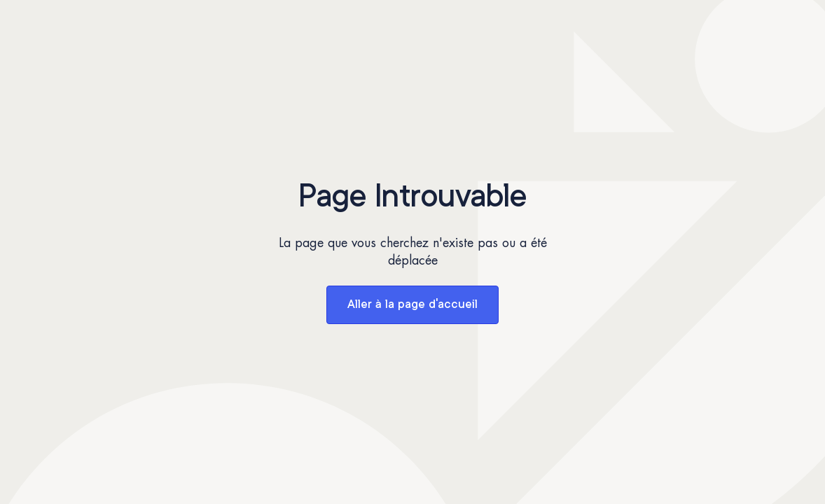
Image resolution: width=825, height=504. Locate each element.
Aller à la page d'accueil (412, 305)
